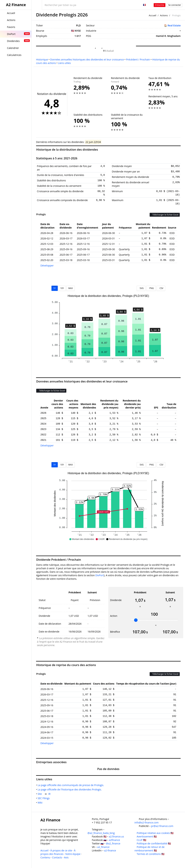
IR (50, 794)
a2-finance (110, 850)
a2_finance (103, 847)
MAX (70, 288)
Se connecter (175, 5)
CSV (161, 288)
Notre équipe (73, 854)
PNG (151, 288)
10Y (62, 288)
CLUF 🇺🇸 (141, 840)
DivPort (100, 575)
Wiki (41, 803)
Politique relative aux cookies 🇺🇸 (155, 833)
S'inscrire (160, 5)
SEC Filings (44, 798)
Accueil (153, 15)
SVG (141, 288)
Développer (47, 265)
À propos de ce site (61, 850)
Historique (42, 59)
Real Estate (174, 25)
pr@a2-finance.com (162, 826)
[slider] (136, 620)
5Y (55, 288)
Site (40, 794)
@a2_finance (113, 843)
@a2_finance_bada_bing (101, 833)
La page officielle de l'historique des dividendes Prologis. (70, 789)
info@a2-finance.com (146, 822)
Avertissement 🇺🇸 (147, 836)
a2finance (114, 840)
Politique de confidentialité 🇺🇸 (154, 843)
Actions (164, 15)
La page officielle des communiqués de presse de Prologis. (71, 785)
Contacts (57, 857)
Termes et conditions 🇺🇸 (151, 854)
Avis (66, 857)
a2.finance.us (116, 836)
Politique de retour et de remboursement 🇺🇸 (149, 849)
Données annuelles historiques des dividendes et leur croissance (87, 59)
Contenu (45, 857)
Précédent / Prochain (138, 59)
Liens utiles (64, 63)
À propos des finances (58, 852)
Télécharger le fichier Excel (165, 215)
